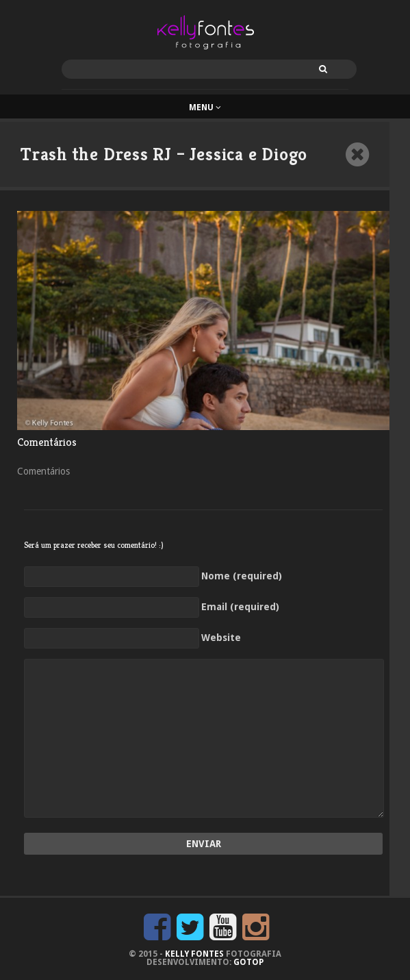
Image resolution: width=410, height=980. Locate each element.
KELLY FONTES (194, 954)
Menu (205, 108)
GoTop (248, 962)
